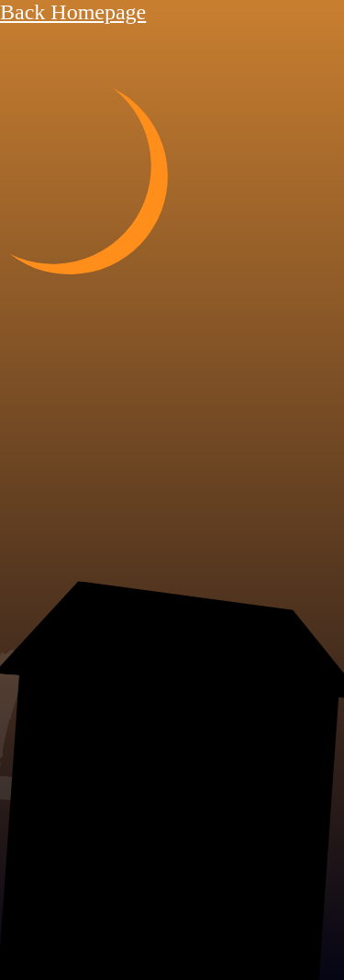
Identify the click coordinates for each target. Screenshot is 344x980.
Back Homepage (73, 12)
